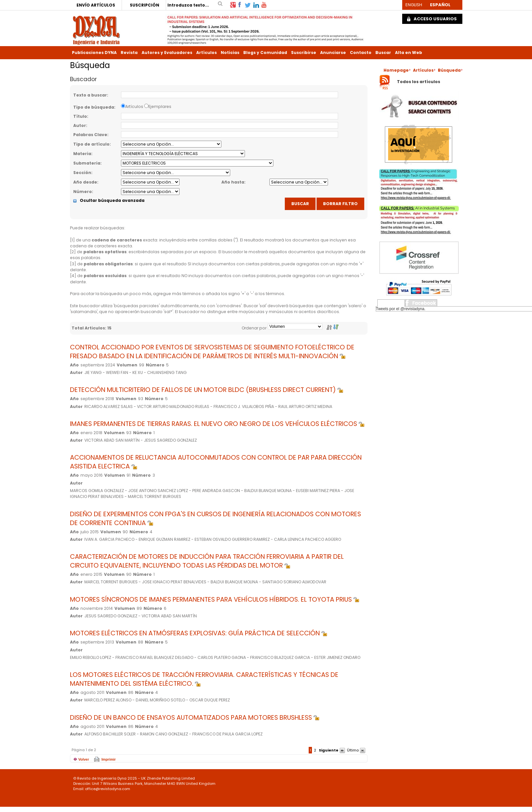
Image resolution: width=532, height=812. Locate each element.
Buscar (383, 53)
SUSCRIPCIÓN (145, 5)
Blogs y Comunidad (265, 53)
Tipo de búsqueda (94, 107)
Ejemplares (160, 106)
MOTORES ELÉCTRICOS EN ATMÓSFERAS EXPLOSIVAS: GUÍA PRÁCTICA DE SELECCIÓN (198, 633)
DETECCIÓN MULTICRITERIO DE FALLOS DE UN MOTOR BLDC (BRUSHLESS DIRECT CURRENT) (206, 390)
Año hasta (233, 182)
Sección (82, 173)
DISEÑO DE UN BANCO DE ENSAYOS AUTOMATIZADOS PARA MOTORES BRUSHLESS (195, 718)
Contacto (361, 53)
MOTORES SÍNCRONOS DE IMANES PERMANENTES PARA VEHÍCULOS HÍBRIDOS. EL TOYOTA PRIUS (215, 600)
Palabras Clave (90, 135)
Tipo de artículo (91, 144)
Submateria (87, 163)
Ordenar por (254, 328)
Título (80, 116)
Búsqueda (449, 70)
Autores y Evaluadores (167, 53)
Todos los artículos (419, 82)
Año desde (85, 182)
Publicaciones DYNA (94, 53)
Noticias (230, 53)
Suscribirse (304, 53)
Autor (80, 125)
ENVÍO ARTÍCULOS (96, 5)
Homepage (396, 70)
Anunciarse (333, 53)
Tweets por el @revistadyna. (401, 309)
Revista (129, 53)
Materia (82, 154)
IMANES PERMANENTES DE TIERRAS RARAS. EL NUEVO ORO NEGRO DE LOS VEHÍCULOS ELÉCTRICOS (217, 424)
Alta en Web (409, 53)
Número (83, 192)
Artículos (206, 53)
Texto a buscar (90, 95)
